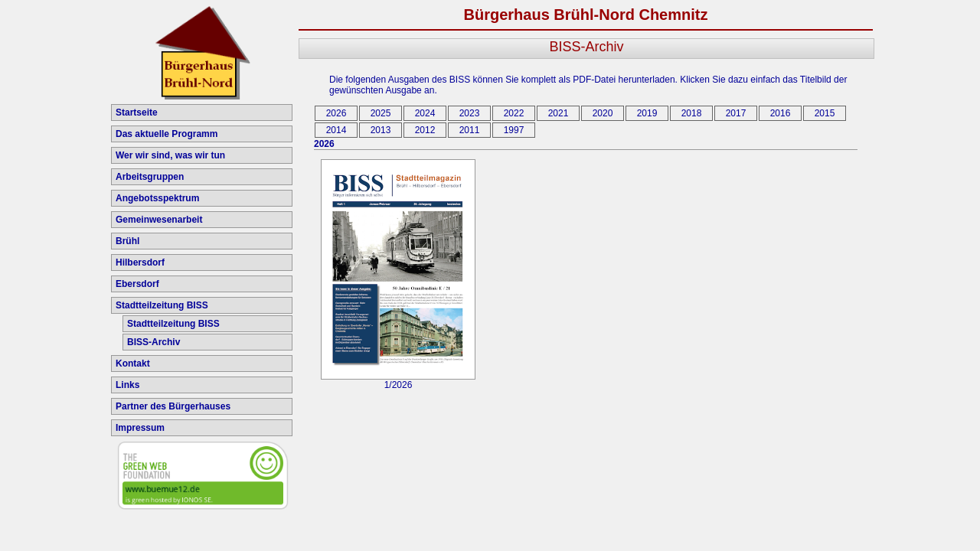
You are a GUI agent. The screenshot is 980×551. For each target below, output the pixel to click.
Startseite (137, 112)
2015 (825, 113)
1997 (514, 130)
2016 (781, 113)
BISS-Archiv (154, 342)
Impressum (140, 428)
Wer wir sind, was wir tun (170, 155)
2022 (514, 113)
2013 (381, 130)
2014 (336, 130)
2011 (470, 130)
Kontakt (133, 364)
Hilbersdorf (140, 262)
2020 (603, 113)
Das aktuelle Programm (167, 134)
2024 (425, 113)
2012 (425, 130)
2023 (470, 113)
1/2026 (398, 381)
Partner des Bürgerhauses (173, 406)
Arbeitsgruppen (150, 177)
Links (127, 385)
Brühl (127, 241)
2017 (736, 113)
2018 (692, 113)
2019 (647, 113)
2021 (559, 113)
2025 (381, 113)
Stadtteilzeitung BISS (162, 305)
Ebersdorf (137, 284)
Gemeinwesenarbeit (159, 220)
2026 (336, 113)
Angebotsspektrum (157, 198)
